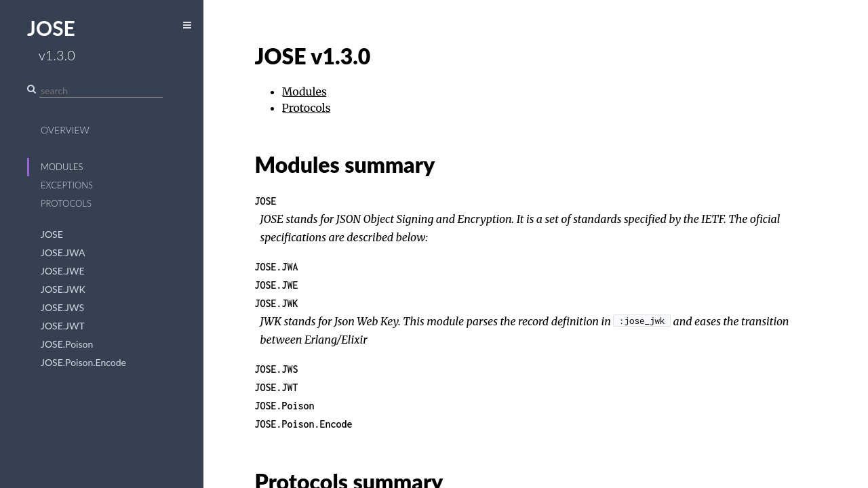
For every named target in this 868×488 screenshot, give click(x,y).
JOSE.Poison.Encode (83, 362)
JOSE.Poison (67, 344)
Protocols (66, 203)
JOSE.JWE (63, 271)
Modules (62, 167)
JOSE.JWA (63, 252)
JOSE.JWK (63, 289)
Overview (65, 130)
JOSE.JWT (63, 326)
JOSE (52, 234)
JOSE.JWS (62, 307)
